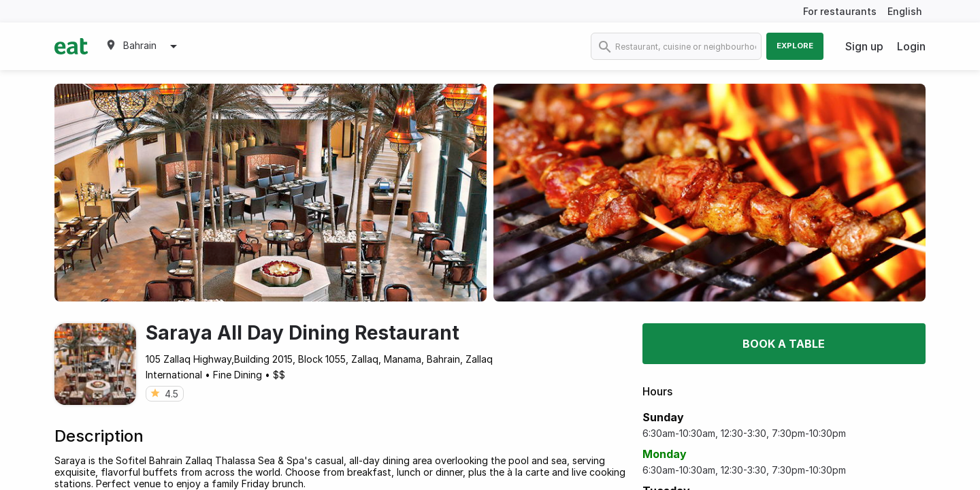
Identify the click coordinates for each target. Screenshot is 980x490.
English (905, 11)
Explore (795, 46)
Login (911, 46)
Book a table (784, 344)
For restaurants (840, 11)
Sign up (864, 46)
